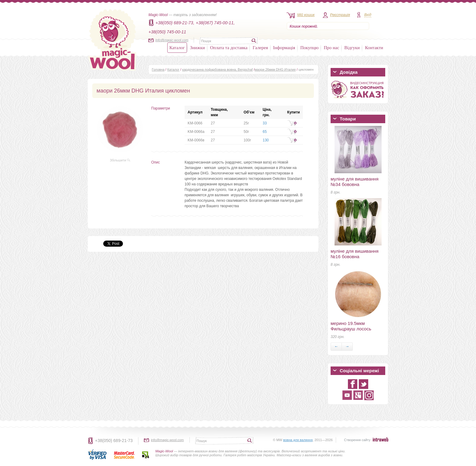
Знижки (197, 48)
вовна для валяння (298, 440)
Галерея (260, 48)
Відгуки (352, 48)
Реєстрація (340, 15)
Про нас (331, 48)
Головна (158, 69)
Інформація (284, 48)
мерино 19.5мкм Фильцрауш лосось (351, 326)
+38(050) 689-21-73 (114, 441)
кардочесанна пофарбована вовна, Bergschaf (218, 69)
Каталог (177, 48)
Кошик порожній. (304, 26)
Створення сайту (357, 440)
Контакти (374, 48)
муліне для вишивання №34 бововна (355, 182)
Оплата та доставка (229, 48)
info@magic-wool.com (172, 40)
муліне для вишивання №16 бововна (355, 254)
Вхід (368, 15)
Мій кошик (306, 15)
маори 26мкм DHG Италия (275, 69)
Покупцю (309, 48)
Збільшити (120, 160)
